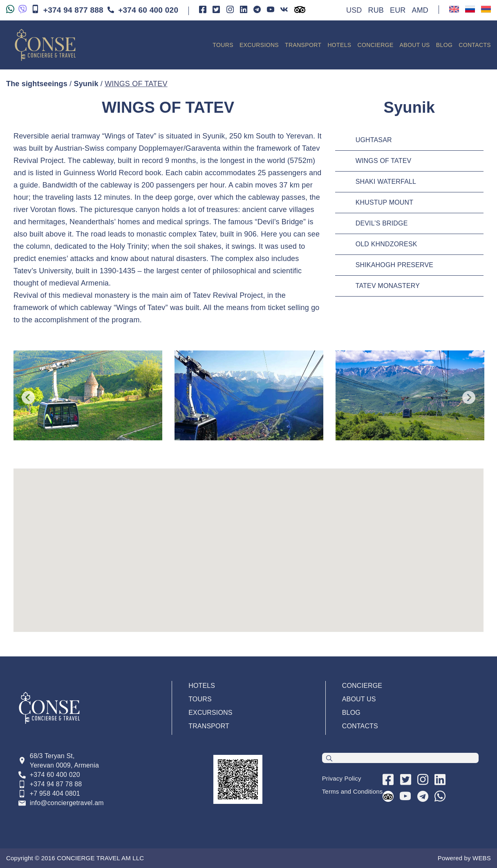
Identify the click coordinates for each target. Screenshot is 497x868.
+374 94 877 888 (67, 10)
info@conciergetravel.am (67, 803)
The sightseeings (37, 84)
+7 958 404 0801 (55, 793)
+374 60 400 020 (143, 10)
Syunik (86, 84)
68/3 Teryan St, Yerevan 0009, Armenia (64, 761)
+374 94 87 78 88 (56, 784)
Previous (28, 397)
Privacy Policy (342, 778)
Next (469, 397)
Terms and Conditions (353, 791)
